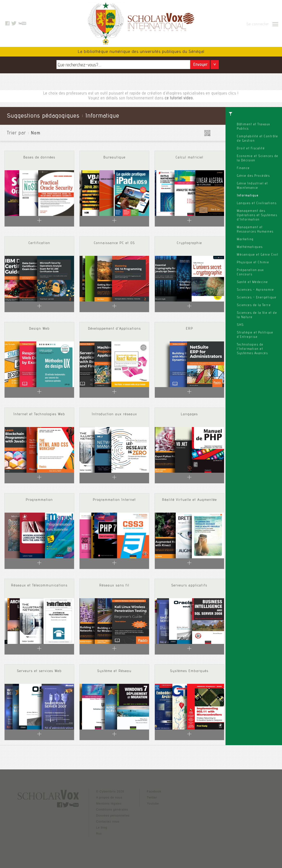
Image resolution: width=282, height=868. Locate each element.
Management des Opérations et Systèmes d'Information (257, 215)
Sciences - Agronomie (255, 290)
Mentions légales (109, 804)
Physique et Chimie (253, 263)
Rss (99, 834)
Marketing (245, 239)
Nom (36, 133)
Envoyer (200, 65)
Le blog (102, 828)
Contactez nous (108, 822)
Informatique (248, 196)
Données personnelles (113, 816)
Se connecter (258, 25)
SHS (240, 325)
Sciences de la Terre (254, 305)
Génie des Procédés (253, 176)
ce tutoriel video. (179, 98)
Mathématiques (250, 247)
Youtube (153, 804)
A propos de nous (109, 798)
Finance (243, 168)
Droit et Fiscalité (251, 149)
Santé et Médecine (252, 282)
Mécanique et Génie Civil (257, 255)
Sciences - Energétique (257, 298)
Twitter (152, 798)
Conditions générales (112, 810)
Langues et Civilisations (257, 203)
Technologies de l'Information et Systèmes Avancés (252, 349)
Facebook (154, 792)
